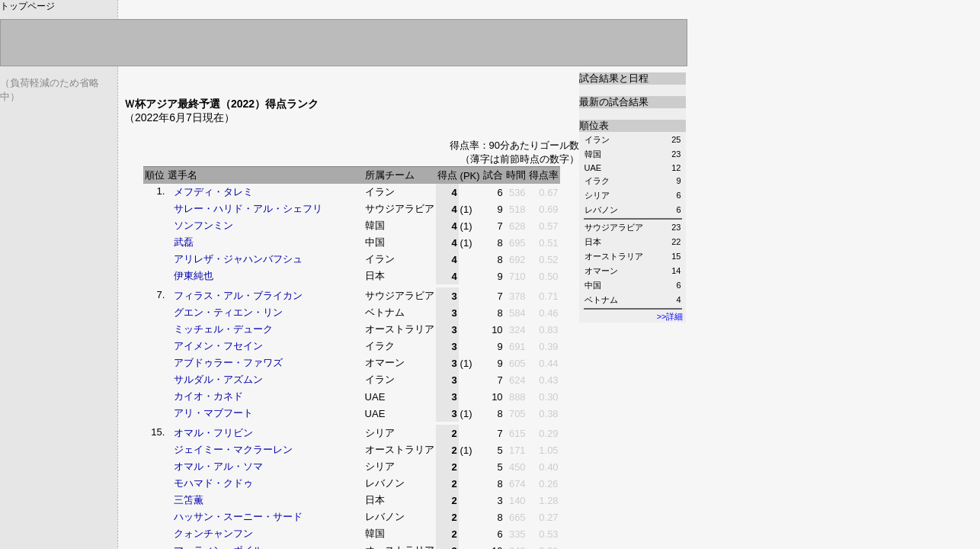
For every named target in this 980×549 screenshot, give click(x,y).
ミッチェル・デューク (223, 329)
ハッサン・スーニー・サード (238, 517)
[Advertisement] (303, 78)
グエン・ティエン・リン (228, 312)
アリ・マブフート (213, 413)
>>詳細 (670, 316)
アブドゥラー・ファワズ (228, 363)
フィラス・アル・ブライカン (238, 295)
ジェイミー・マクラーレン (233, 449)
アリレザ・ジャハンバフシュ (238, 259)
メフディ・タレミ (213, 192)
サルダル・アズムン (218, 379)
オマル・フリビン (213, 433)
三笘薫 (189, 500)
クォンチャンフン (213, 533)
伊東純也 (194, 276)
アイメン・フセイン (218, 346)
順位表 (594, 125)
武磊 (184, 242)
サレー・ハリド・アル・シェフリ (248, 209)
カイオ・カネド (208, 396)
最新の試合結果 (614, 102)
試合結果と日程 (614, 78)
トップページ (27, 6)
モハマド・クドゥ (213, 483)
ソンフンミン (203, 225)
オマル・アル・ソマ (218, 466)
